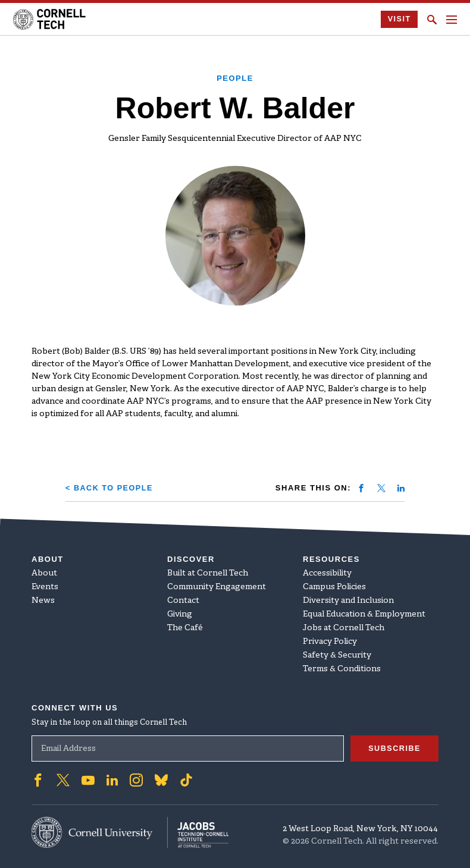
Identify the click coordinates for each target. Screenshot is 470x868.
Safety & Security (337, 655)
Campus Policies (334, 586)
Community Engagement (217, 586)
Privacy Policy (330, 641)
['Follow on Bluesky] (161, 779)
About (44, 573)
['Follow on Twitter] (63, 779)
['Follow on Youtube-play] (88, 779)
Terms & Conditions (342, 669)
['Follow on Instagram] (136, 779)
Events (45, 586)
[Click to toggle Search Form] (432, 20)
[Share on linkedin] (401, 488)
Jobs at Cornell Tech (344, 628)
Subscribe (394, 748)
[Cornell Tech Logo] (50, 19)
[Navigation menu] (452, 20)
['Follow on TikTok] (186, 779)
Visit (399, 19)
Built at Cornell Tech (208, 573)
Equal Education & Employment (364, 614)
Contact (183, 600)
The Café (185, 628)
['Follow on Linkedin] (112, 779)
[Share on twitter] (381, 488)
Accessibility (327, 573)
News (43, 600)
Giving (180, 614)
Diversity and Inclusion (348, 600)
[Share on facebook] (361, 488)
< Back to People (110, 488)
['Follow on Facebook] (38, 779)
